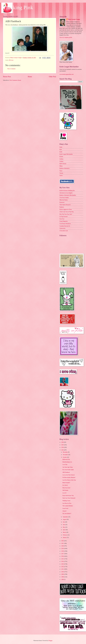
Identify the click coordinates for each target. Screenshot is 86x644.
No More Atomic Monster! (69, 477)
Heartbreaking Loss (67, 462)
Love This (65, 465)
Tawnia (61, 173)
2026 (63, 442)
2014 (63, 561)
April (64, 530)
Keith (61, 152)
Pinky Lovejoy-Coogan (74, 19)
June (64, 525)
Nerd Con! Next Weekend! (69, 498)
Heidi (61, 147)
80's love (11, 60)
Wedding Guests (66, 501)
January (65, 537)
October (65, 457)
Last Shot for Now (67, 503)
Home (30, 77)
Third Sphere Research (65, 205)
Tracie (61, 176)
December (65, 452)
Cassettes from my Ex (65, 226)
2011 (63, 569)
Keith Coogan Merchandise (66, 154)
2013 (63, 564)
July (64, 522)
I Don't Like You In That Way (67, 212)
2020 (63, 546)
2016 (63, 556)
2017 (63, 554)
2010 (63, 572)
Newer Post (7, 77)
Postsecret (62, 202)
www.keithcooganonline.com (67, 74)
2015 (63, 559)
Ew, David (65, 485)
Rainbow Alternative (64, 168)
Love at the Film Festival (68, 475)
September (65, 517)
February (65, 535)
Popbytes (62, 207)
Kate (61, 149)
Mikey (61, 166)
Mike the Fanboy (64, 200)
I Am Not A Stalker (64, 198)
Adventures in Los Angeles (66, 193)
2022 (63, 541)
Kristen (61, 157)
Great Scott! (65, 508)
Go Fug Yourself (64, 217)
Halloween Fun (66, 459)
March (64, 532)
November (65, 455)
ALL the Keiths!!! (67, 514)
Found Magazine (64, 221)
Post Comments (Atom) (15, 80)
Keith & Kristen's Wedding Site (67, 191)
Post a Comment (11, 69)
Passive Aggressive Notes (66, 209)
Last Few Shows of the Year (69, 480)
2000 (63, 579)
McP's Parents (63, 164)
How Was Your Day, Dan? (66, 214)
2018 (63, 551)
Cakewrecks (62, 228)
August (65, 519)
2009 (63, 574)
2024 (63, 447)
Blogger (50, 641)
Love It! (64, 493)
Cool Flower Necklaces (65, 224)
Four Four (62, 219)
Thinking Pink (18, 7)
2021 (63, 543)
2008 (63, 577)
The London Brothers (68, 506)
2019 (63, 549)
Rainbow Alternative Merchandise (68, 195)
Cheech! (64, 511)
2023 (63, 450)
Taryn (61, 171)
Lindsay (61, 159)
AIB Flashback (66, 472)
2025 (63, 445)
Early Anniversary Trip (68, 496)
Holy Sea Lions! (66, 488)
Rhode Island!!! (66, 483)
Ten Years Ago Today (68, 467)
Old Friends (65, 490)
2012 (63, 567)
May (64, 527)
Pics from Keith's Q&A (68, 470)
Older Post (52, 77)
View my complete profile (66, 37)
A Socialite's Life (64, 231)
